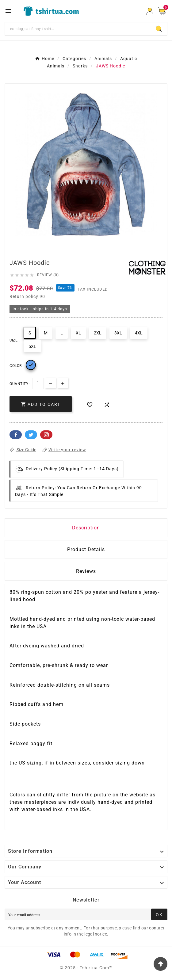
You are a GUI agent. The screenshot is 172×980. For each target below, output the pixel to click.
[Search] (78, 29)
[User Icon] (150, 11)
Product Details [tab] (86, 549)
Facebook (16, 435)
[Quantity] (38, 383)
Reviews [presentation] (86, 571)
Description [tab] (86, 528)
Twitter (31, 435)
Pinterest (46, 435)
